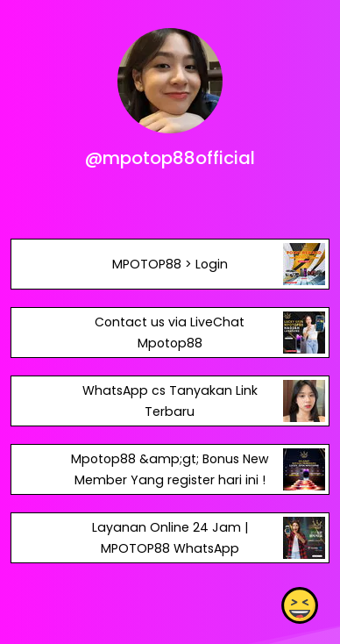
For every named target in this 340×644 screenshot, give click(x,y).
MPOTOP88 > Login (170, 264)
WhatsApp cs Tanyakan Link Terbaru (170, 401)
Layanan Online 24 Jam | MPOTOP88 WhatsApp (170, 538)
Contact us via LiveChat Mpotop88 (170, 333)
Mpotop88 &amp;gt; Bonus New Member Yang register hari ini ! (170, 469)
